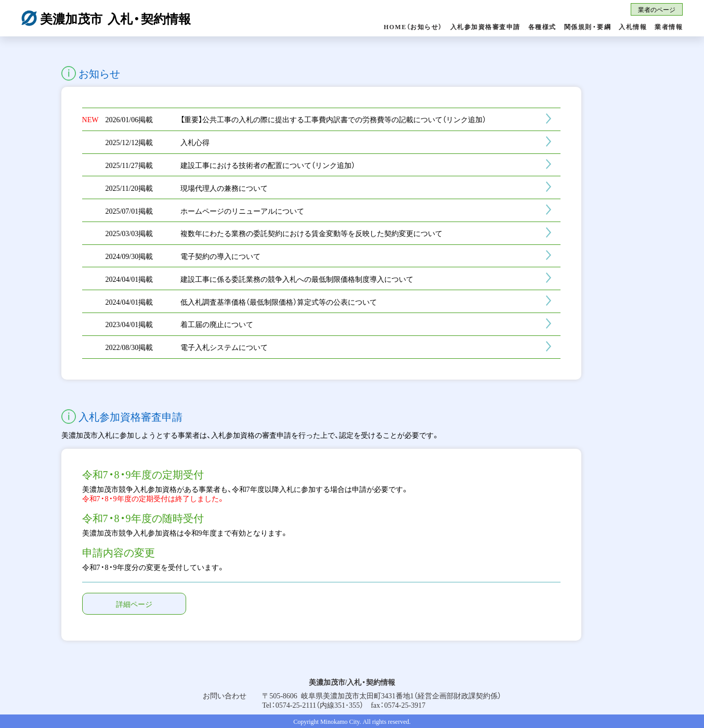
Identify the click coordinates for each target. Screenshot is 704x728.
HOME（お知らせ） (413, 27)
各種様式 (542, 27)
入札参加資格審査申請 (485, 27)
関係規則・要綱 (588, 27)
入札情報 (633, 27)
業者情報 (669, 27)
